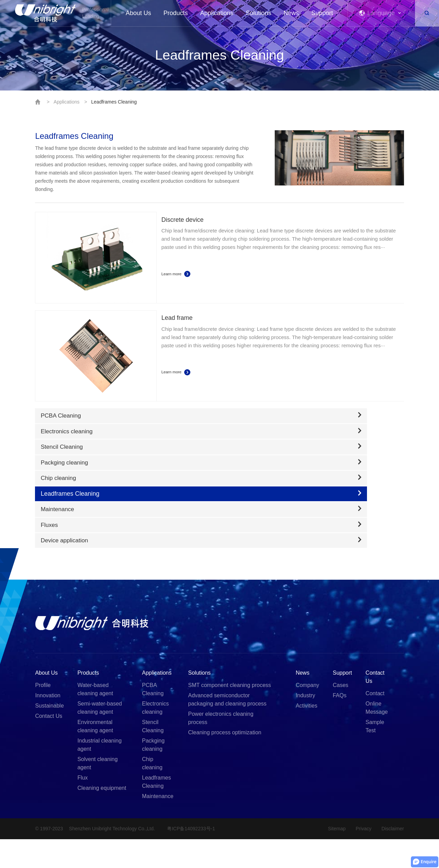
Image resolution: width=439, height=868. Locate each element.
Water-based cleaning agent (95, 718)
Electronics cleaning (155, 737)
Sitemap (334, 857)
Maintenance (158, 825)
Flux (83, 806)
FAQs (340, 724)
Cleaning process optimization (225, 761)
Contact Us (49, 745)
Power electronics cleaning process (221, 747)
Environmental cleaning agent (95, 755)
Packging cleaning (153, 774)
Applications (67, 102)
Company (307, 714)
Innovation (48, 724)
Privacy (362, 857)
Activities (306, 734)
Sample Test (375, 755)
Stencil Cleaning (153, 755)
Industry (305, 724)
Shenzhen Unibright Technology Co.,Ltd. (113, 857)
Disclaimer (393, 857)
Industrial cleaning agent (100, 774)
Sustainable (49, 734)
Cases (340, 714)
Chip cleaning (152, 792)
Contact (375, 722)
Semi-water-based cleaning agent (100, 737)
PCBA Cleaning (153, 718)
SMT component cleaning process (230, 714)
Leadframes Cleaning (114, 102)
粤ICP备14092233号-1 (193, 857)
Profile (43, 714)
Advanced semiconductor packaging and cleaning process (228, 728)
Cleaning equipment (102, 817)
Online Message (377, 737)
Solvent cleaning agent (98, 792)
